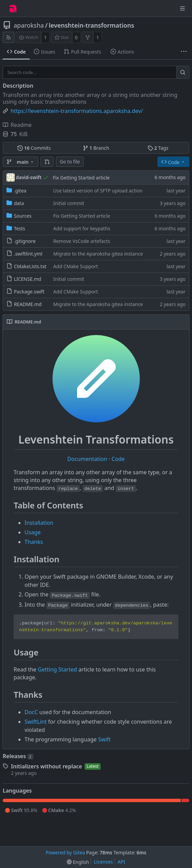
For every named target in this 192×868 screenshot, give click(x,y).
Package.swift (29, 292)
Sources (23, 216)
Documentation (88, 459)
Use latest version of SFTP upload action (98, 191)
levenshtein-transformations (92, 25)
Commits (34, 148)
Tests (20, 228)
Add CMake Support (76, 266)
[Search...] (183, 72)
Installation (39, 523)
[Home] (13, 9)
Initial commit (69, 203)
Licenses (103, 862)
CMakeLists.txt (30, 266)
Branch (96, 148)
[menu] (78, 862)
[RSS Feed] (9, 37)
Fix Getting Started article (81, 178)
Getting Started (57, 669)
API (121, 862)
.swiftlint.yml (28, 254)
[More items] (184, 52)
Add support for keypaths (82, 228)
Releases (18, 756)
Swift (105, 739)
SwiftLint (36, 722)
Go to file (70, 162)
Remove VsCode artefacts (82, 241)
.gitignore (25, 241)
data (19, 203)
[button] (47, 162)
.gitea (20, 191)
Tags (158, 148)
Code (118, 459)
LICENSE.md (28, 279)
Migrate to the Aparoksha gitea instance (98, 254)
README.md (28, 304)
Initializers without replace (47, 766)
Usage (33, 532)
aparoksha (29, 25)
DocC (31, 712)
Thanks (34, 542)
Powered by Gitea (65, 852)
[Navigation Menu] (182, 9)
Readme (17, 125)
